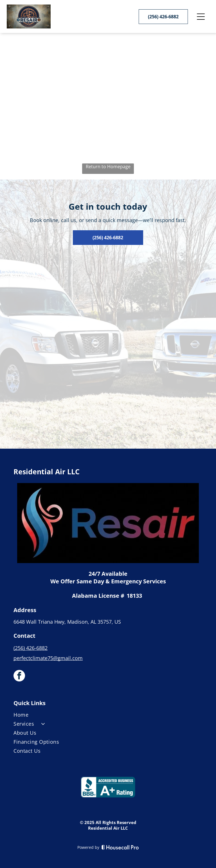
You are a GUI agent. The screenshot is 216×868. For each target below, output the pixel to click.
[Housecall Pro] (120, 847)
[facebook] (19, 676)
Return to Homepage (108, 167)
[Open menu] (201, 17)
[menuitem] (108, 716)
